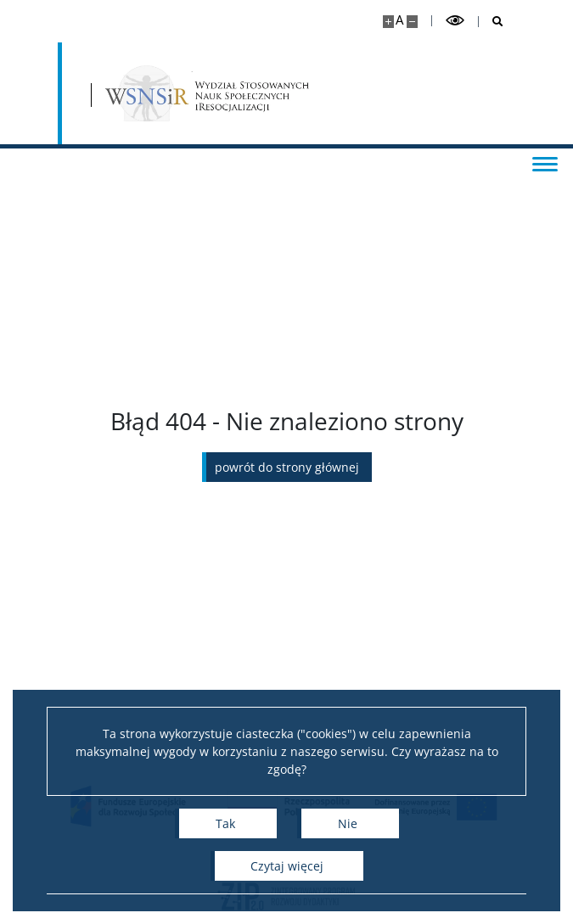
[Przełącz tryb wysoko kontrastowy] (455, 21)
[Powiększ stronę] (388, 22)
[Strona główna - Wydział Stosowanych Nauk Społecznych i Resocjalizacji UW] (208, 93)
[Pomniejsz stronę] (412, 22)
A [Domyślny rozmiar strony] (399, 20)
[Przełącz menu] (543, 163)
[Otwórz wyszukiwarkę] (491, 22)
